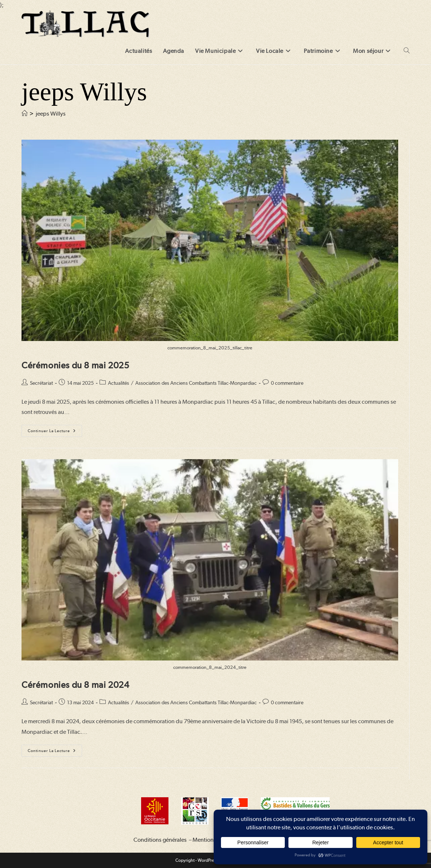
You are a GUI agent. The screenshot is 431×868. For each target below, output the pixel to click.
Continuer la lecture (55, 433)
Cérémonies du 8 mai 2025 (75, 365)
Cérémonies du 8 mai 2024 (75, 685)
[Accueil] (24, 114)
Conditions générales (160, 840)
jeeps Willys (51, 114)
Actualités (119, 383)
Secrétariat (41, 383)
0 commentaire (287, 383)
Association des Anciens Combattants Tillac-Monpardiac (196, 383)
